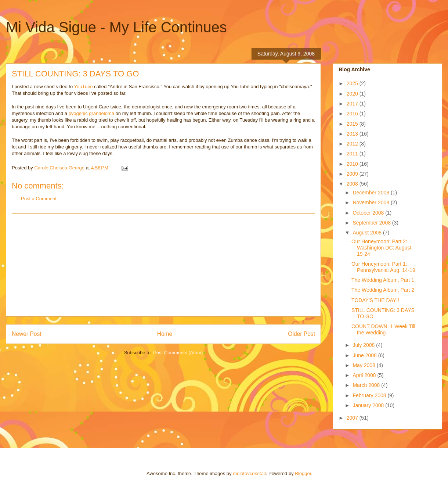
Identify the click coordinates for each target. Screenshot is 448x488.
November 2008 (372, 202)
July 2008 (364, 345)
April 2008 (365, 375)
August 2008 (368, 233)
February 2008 (370, 395)
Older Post (301, 334)
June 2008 (365, 355)
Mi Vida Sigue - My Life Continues (116, 27)
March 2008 (367, 385)
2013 (353, 134)
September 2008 (372, 223)
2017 (353, 104)
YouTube (84, 87)
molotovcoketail (249, 473)
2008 (353, 184)
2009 (353, 174)
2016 (353, 114)
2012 (353, 144)
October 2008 (369, 213)
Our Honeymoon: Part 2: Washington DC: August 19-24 (381, 248)
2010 (353, 164)
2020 (353, 94)
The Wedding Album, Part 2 (383, 290)
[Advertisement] (163, 265)
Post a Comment (39, 199)
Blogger (303, 473)
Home (165, 334)
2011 (353, 154)
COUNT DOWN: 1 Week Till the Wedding (383, 329)
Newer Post (27, 334)
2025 (353, 83)
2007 (353, 418)
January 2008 (369, 405)
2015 (353, 124)
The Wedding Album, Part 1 (383, 280)
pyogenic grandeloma (91, 113)
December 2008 (372, 193)
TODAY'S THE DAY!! (375, 300)
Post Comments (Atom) (178, 353)
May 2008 (364, 365)
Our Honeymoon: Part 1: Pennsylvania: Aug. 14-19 (383, 267)
